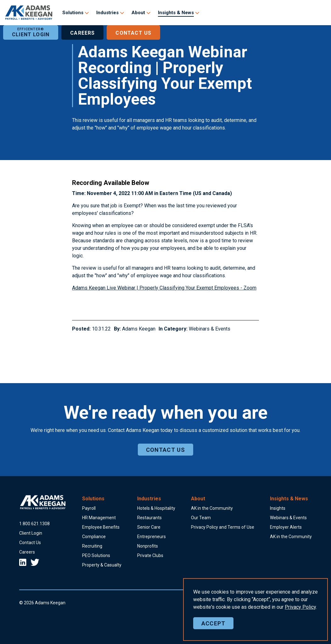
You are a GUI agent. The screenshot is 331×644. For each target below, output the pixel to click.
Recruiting (92, 546)
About (138, 13)
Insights (278, 508)
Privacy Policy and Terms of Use (223, 527)
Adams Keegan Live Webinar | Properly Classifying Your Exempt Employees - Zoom (164, 288)
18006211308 (34, 524)
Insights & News (176, 13)
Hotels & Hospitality (156, 508)
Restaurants (149, 518)
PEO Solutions (96, 555)
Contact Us (133, 32)
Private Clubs (150, 555)
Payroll (89, 508)
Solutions (73, 13)
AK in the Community (212, 508)
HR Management (99, 518)
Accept (213, 623)
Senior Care (149, 527)
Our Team (201, 518)
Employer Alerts (286, 527)
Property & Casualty (102, 565)
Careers (82, 32)
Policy (300, 607)
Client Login (31, 32)
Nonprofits (148, 546)
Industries (107, 13)
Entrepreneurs (151, 537)
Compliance (94, 537)
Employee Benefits (101, 527)
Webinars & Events (210, 329)
